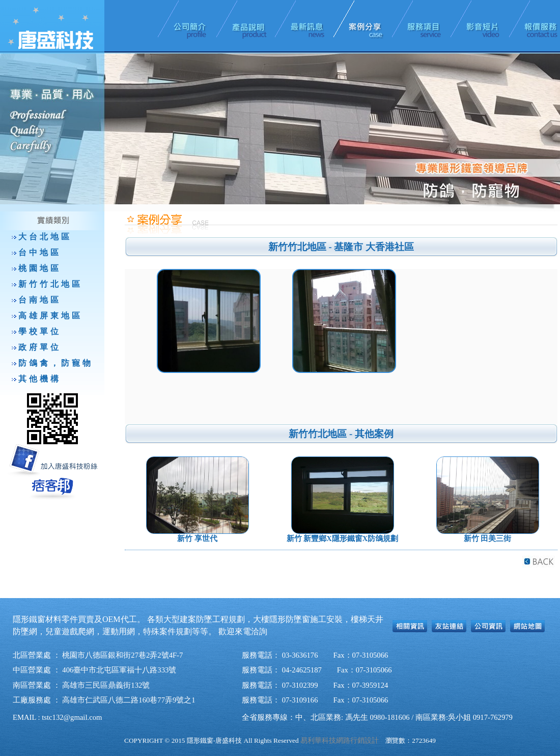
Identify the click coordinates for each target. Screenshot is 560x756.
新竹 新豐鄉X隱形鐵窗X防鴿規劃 (343, 538)
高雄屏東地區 (50, 316)
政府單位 (40, 347)
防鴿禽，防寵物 (56, 363)
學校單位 (40, 331)
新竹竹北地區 (50, 284)
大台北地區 (45, 237)
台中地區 (40, 252)
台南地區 (40, 300)
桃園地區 (40, 268)
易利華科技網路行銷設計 (340, 740)
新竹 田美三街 (488, 538)
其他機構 (40, 379)
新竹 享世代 (197, 538)
